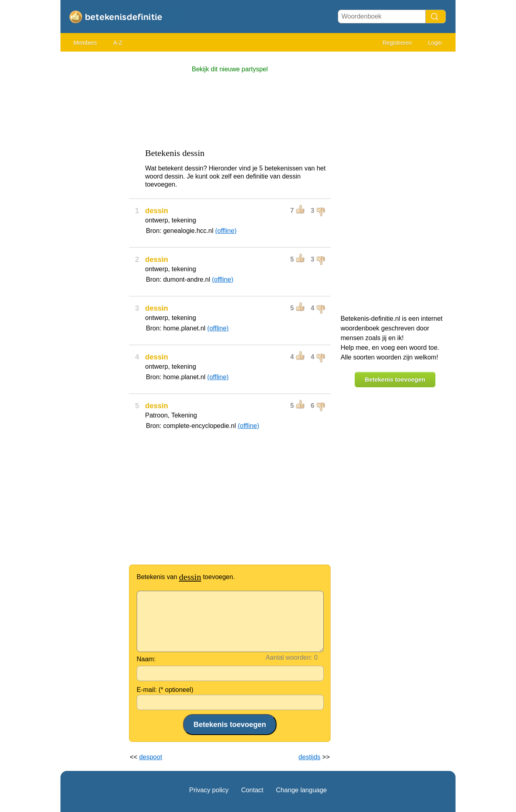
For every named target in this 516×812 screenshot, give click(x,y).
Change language (301, 790)
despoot (151, 757)
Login (435, 43)
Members (85, 43)
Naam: (146, 659)
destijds (310, 757)
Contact (252, 790)
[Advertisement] (93, 177)
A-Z (118, 43)
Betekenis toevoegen (395, 379)
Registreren (397, 43)
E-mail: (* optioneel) (165, 690)
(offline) (226, 231)
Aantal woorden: (289, 657)
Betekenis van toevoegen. (186, 577)
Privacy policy (209, 790)
